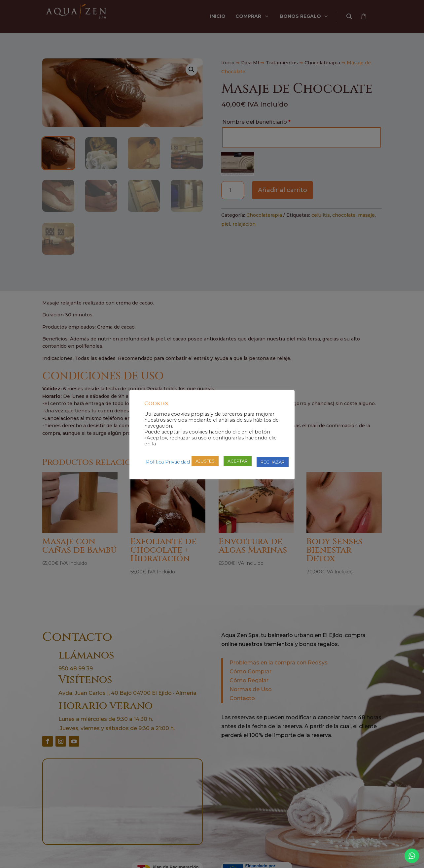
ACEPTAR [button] (238, 461)
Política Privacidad (168, 462)
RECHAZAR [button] (273, 462)
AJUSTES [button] (205, 461)
